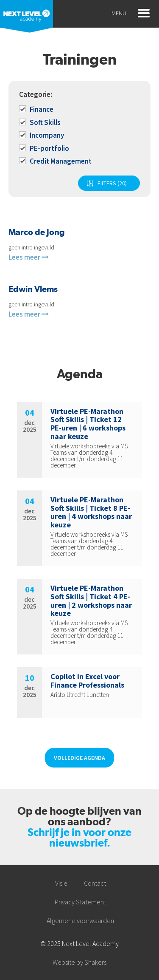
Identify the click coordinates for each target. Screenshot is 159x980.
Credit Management (56, 161)
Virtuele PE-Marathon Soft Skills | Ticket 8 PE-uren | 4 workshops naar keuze (91, 512)
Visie (61, 883)
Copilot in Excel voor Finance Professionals (87, 681)
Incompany (42, 135)
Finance (37, 109)
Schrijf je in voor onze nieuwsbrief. (79, 838)
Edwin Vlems (33, 289)
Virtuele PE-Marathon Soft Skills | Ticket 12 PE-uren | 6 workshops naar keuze (88, 424)
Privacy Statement (80, 902)
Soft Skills (40, 122)
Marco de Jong (37, 232)
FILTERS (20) (112, 183)
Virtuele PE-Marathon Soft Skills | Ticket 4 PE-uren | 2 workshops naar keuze (91, 600)
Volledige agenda (79, 758)
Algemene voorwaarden (80, 921)
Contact (95, 883)
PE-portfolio (45, 148)
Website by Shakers (79, 962)
